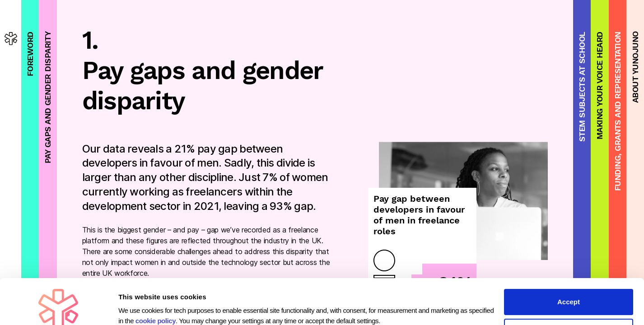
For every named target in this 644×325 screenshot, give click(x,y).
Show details (139, 303)
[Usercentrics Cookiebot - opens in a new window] (58, 307)
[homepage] (11, 38)
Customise (569, 289)
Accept (569, 259)
